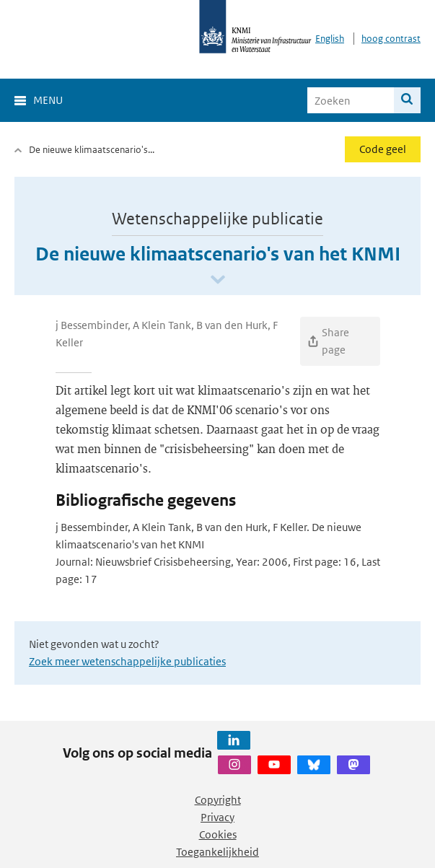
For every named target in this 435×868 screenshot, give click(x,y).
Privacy (217, 817)
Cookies (218, 834)
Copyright (218, 800)
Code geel (383, 149)
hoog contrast (391, 39)
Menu (48, 100)
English (330, 39)
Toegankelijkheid (217, 852)
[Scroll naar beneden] (218, 280)
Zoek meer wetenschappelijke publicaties (127, 661)
